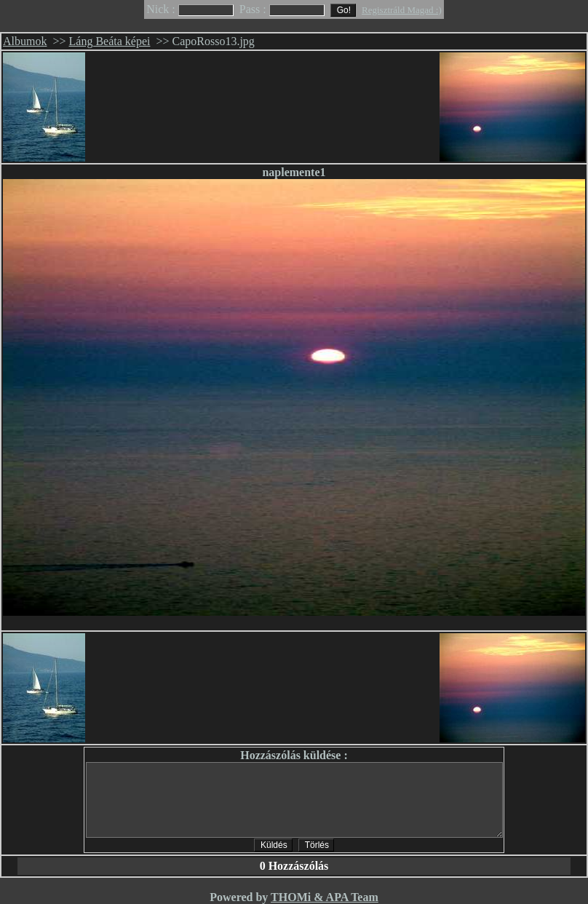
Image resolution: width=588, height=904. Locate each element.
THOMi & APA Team (325, 897)
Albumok (25, 41)
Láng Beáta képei (110, 41)
